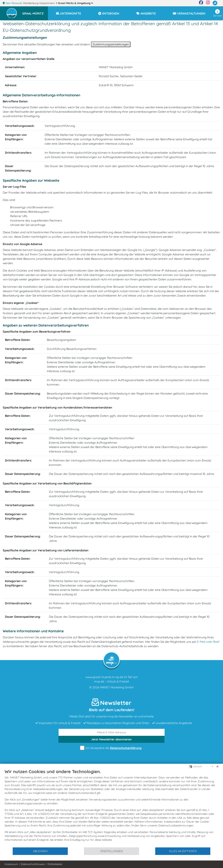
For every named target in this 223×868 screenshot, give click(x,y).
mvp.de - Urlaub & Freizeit (111, 681)
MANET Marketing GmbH (117, 687)
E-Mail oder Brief (208, 642)
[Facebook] (201, 3)
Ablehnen (40, 851)
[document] (111, 808)
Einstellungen (112, 851)
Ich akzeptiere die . (111, 748)
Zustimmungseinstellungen (111, 44)
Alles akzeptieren (183, 851)
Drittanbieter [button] (55, 864)
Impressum (11, 864)
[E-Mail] (112, 732)
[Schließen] (217, 767)
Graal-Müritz (75, 3)
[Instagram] (208, 3)
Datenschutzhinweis (33, 864)
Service (217, 13)
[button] (35, 12)
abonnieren (111, 739)
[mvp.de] (215, 3)
